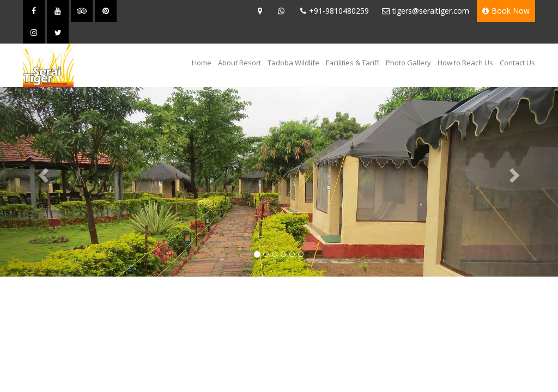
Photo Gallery (408, 63)
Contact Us (517, 63)
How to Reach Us (465, 63)
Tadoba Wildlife (293, 63)
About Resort (239, 63)
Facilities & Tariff (353, 63)
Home (203, 62)
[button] (42, 172)
